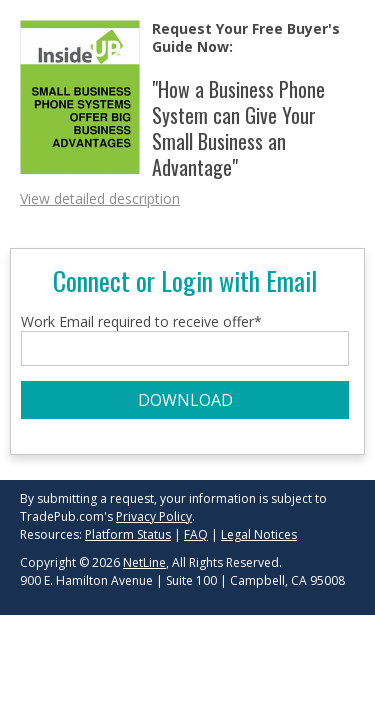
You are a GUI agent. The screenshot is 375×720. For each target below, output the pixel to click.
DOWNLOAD (185, 400)
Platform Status (128, 534)
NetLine (144, 562)
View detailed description (100, 198)
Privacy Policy (154, 516)
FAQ (196, 534)
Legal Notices (259, 534)
